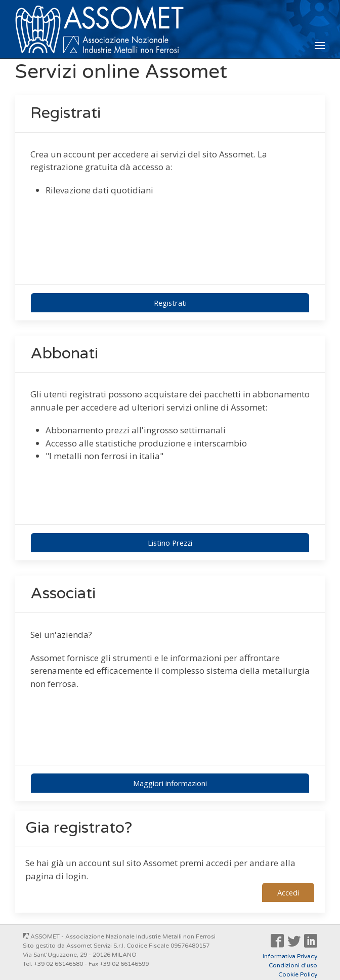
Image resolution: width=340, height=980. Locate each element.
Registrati (170, 303)
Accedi (288, 892)
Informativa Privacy (290, 956)
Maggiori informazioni (170, 783)
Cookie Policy (298, 974)
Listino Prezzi (170, 543)
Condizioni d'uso (293, 965)
